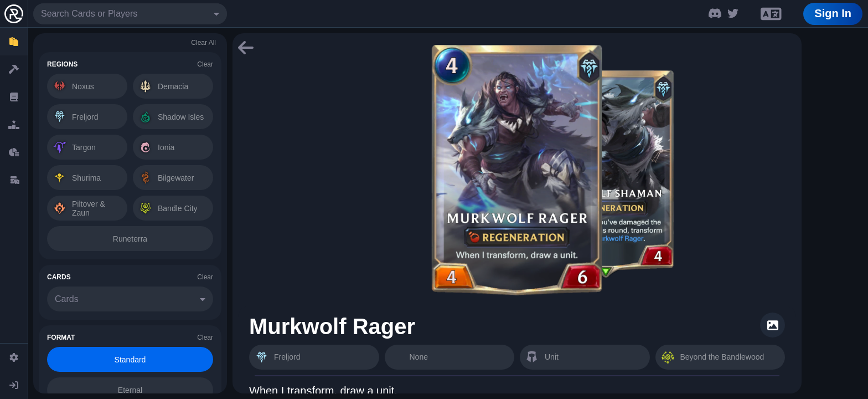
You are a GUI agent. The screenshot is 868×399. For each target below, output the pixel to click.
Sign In (833, 13)
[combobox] (130, 14)
